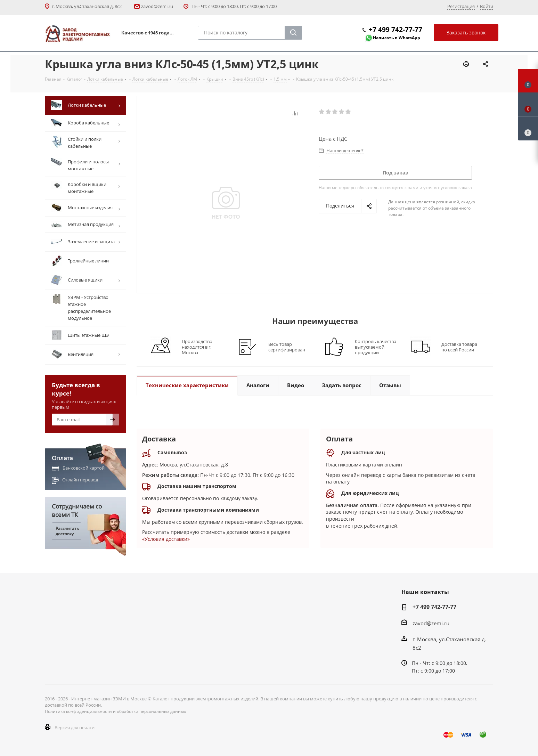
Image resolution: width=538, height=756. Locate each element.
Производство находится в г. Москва (197, 347)
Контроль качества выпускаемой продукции (376, 347)
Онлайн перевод (80, 480)
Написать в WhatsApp (397, 38)
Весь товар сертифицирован (287, 347)
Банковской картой (84, 468)
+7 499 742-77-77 (396, 30)
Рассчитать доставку (67, 531)
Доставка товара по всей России (459, 347)
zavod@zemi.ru (157, 6)
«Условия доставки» (166, 539)
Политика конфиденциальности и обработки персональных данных (115, 711)
